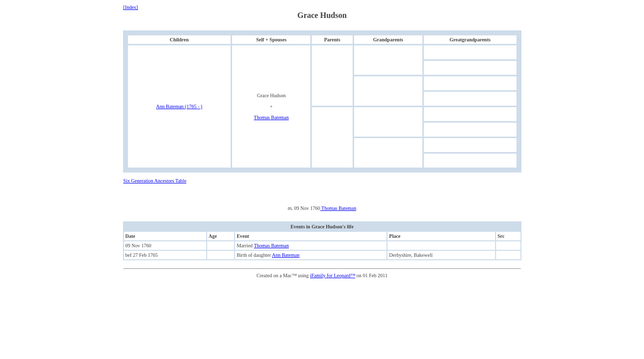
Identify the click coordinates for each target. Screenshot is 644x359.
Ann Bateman (286, 255)
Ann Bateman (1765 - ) (179, 106)
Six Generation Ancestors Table (155, 181)
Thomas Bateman (271, 117)
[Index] (131, 7)
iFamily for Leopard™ (332, 275)
